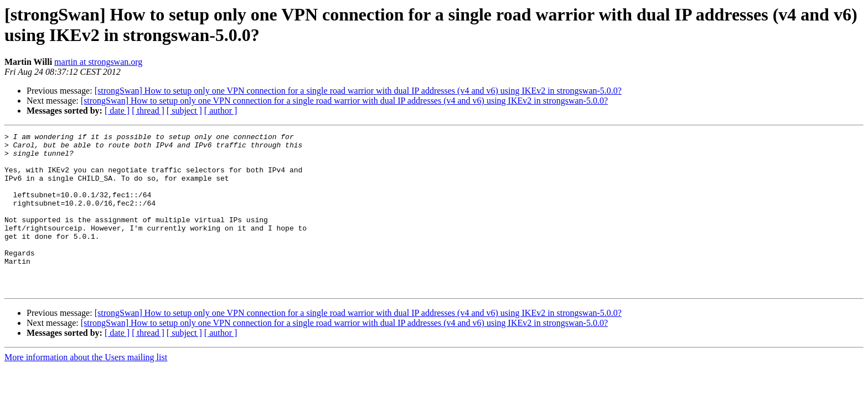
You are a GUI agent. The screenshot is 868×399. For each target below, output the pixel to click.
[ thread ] (148, 111)
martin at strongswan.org (98, 62)
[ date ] (117, 111)
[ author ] (221, 111)
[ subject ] (184, 111)
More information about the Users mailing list (86, 389)
